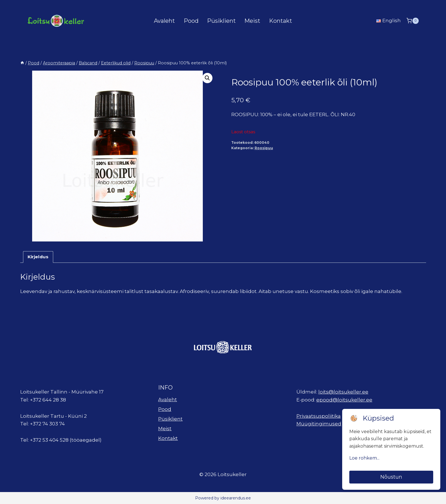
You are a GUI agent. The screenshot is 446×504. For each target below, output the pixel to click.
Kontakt (281, 21)
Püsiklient (221, 21)
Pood (191, 21)
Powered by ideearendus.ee (223, 498)
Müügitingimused (319, 424)
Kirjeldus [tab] (38, 257)
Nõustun (391, 477)
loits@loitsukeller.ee (343, 392)
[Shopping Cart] (412, 21)
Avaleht (164, 21)
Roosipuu (264, 148)
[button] (207, 78)
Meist (252, 21)
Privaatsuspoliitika (319, 416)
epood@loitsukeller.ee (344, 400)
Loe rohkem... (364, 458)
